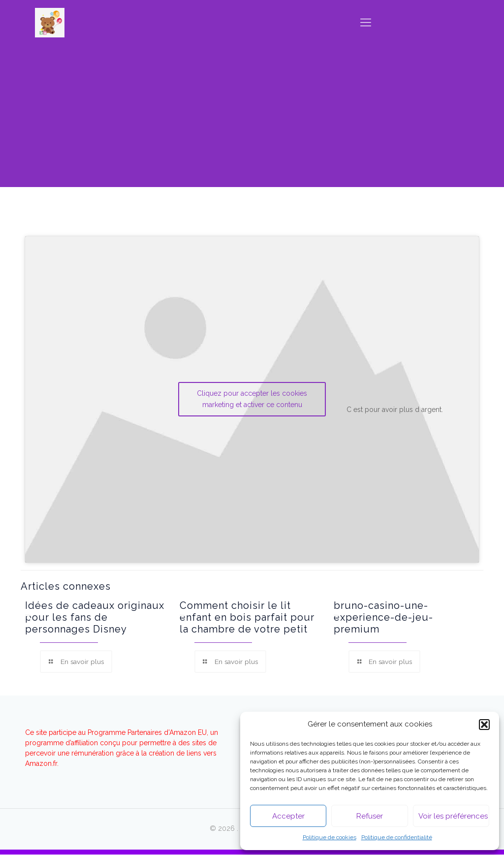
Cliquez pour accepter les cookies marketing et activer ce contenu (252, 399)
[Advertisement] (252, 118)
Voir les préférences (453, 816)
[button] (484, 725)
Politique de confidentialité (397, 837)
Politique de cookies (330, 837)
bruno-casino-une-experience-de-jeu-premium (383, 617)
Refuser (370, 816)
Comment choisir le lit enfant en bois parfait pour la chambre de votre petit (247, 617)
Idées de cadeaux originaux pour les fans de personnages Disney (95, 617)
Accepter (288, 816)
